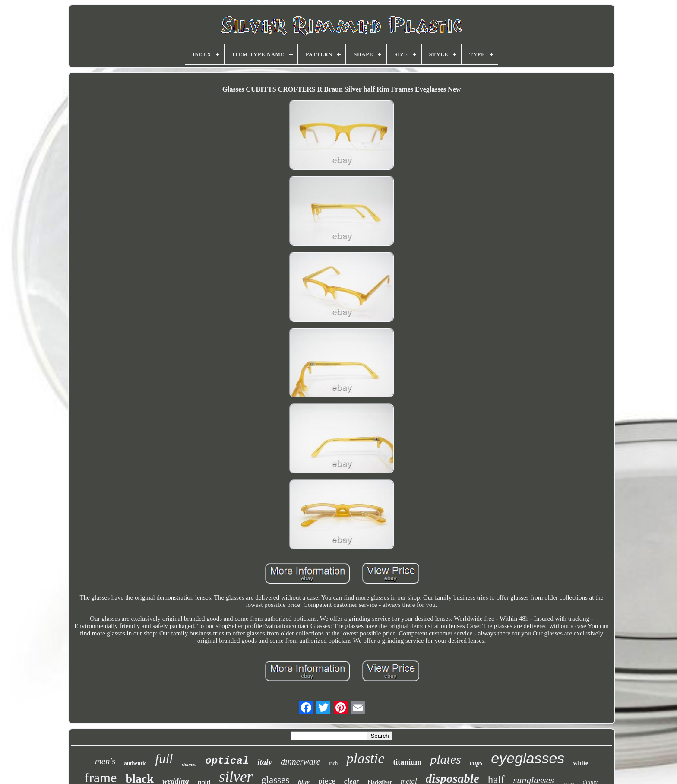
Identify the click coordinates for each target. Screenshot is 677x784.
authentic (135, 763)
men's (105, 761)
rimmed (189, 764)
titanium (407, 762)
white (581, 763)
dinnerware (300, 762)
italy (265, 762)
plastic (365, 759)
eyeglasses (528, 758)
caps (476, 763)
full (164, 759)
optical (227, 761)
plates (446, 759)
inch (334, 763)
